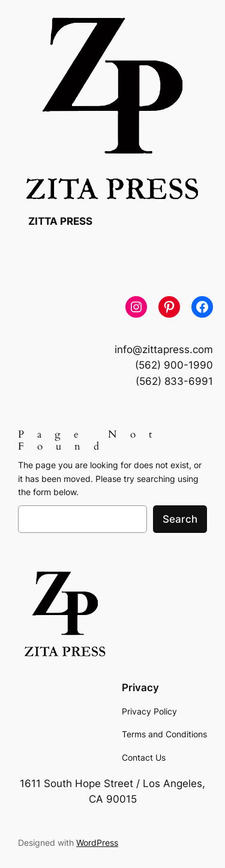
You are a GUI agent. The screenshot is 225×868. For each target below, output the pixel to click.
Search (180, 519)
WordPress (97, 843)
